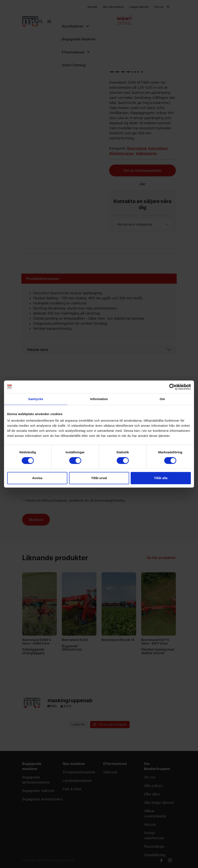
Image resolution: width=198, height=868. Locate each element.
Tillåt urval (99, 478)
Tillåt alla (161, 478)
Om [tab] (162, 399)
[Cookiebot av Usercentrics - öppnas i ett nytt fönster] (172, 387)
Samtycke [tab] (36, 399)
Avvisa (37, 478)
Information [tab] (99, 399)
